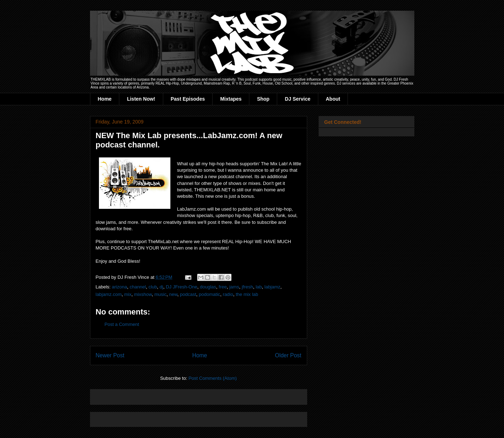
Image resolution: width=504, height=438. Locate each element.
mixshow (143, 294)
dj (161, 287)
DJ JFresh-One (181, 287)
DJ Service (298, 99)
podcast (188, 294)
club (153, 287)
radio (228, 294)
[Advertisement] (179, 395)
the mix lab (247, 294)
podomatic (210, 294)
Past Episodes (188, 99)
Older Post (288, 355)
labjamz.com (109, 294)
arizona (119, 287)
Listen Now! (141, 99)
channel (138, 287)
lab (259, 287)
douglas (208, 287)
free (223, 287)
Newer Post (110, 355)
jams (234, 287)
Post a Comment (122, 324)
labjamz (272, 287)
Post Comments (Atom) (213, 378)
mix (128, 294)
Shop (263, 99)
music (160, 294)
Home (105, 99)
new (173, 294)
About (333, 99)
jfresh (248, 287)
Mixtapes (231, 99)
